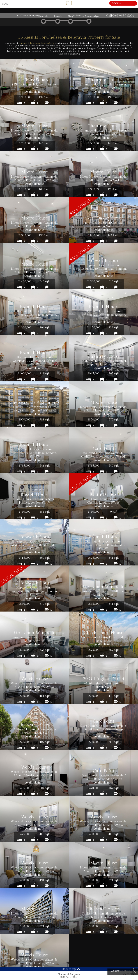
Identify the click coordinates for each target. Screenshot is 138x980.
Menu (5, 4)
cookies (125, 971)
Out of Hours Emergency (28, 15)
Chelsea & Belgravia (69, 975)
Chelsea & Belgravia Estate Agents (36, 43)
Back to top (69, 969)
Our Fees (76, 15)
